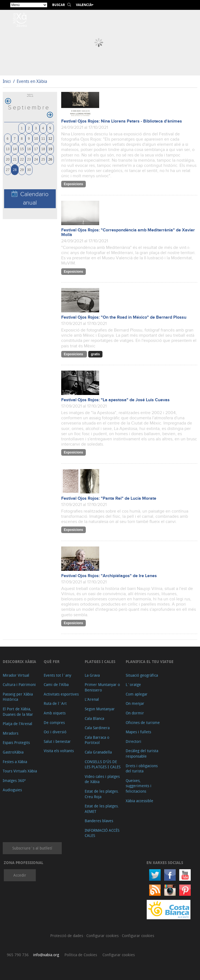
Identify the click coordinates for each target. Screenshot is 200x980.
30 (29, 169)
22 (22, 159)
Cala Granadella (98, 752)
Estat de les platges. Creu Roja (102, 794)
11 (43, 138)
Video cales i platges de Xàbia (102, 779)
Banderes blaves (99, 821)
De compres (54, 722)
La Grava (92, 675)
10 (36, 138)
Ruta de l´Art (55, 703)
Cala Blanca (94, 718)
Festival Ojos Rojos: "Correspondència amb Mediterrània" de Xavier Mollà (128, 232)
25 (43, 159)
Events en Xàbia (32, 81)
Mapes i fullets (138, 732)
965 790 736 (18, 955)
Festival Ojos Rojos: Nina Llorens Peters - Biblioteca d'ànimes (122, 121)
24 (36, 159)
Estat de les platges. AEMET (102, 809)
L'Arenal (92, 699)
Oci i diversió (55, 732)
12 (50, 138)
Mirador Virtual (16, 675)
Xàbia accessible (139, 801)
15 (22, 149)
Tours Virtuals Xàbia (20, 771)
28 (15, 169)
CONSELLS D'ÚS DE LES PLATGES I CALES (103, 764)
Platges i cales (100, 661)
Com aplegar (137, 694)
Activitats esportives (61, 694)
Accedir (20, 875)
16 (29, 149)
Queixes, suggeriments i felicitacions (139, 786)
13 (8, 149)
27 (8, 169)
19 (50, 149)
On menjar (135, 703)
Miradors (11, 733)
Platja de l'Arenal (17, 724)
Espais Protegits (16, 742)
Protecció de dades (67, 936)
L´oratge (133, 684)
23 (29, 159)
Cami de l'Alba (56, 684)
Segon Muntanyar (100, 709)
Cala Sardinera (97, 728)
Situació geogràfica (142, 675)
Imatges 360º (14, 780)
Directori (133, 741)
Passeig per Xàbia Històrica (18, 697)
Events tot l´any (58, 675)
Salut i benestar (57, 741)
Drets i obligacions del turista (142, 768)
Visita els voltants (59, 751)
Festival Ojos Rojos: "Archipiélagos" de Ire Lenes (109, 576)
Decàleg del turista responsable (142, 753)
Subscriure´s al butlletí (32, 848)
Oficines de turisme (143, 722)
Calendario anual (30, 198)
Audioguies (12, 790)
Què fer (52, 661)
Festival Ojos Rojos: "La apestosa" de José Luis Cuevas (115, 400)
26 (50, 159)
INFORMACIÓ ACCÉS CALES (102, 833)
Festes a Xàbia (15, 762)
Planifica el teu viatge (150, 661)
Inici (7, 81)
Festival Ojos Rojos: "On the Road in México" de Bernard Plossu (124, 317)
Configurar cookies (103, 936)
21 (15, 159)
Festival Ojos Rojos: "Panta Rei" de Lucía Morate (109, 498)
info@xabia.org (46, 955)
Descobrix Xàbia (19, 661)
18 (43, 149)
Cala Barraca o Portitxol (97, 740)
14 (15, 149)
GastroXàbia (13, 752)
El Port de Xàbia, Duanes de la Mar (18, 712)
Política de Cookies (81, 955)
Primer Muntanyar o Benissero (102, 687)
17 (36, 149)
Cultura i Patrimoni (19, 684)
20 (8, 159)
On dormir (135, 713)
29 (22, 169)
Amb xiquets (55, 713)
